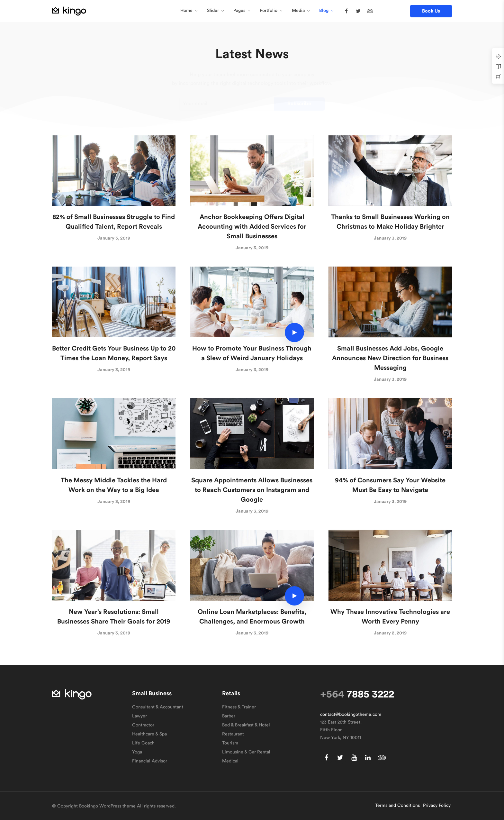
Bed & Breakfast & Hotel (246, 725)
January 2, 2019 (390, 633)
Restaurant (233, 734)
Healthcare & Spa (149, 734)
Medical (230, 761)
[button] (431, 11)
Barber (229, 716)
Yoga (137, 752)
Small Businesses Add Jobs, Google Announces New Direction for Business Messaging (390, 358)
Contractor (143, 725)
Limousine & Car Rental (246, 752)
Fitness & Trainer (239, 707)
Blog (324, 11)
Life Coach (143, 743)
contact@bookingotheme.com (351, 715)
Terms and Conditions (397, 806)
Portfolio (269, 11)
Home (186, 11)
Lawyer (139, 716)
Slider (213, 11)
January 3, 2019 (114, 238)
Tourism (230, 743)
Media (298, 11)
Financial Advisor (150, 761)
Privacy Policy (437, 806)
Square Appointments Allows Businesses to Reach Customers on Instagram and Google (252, 490)
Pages (239, 11)
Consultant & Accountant (158, 707)
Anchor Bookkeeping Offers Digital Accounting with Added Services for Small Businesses (252, 227)
